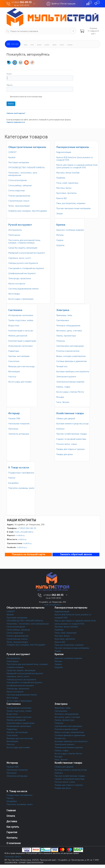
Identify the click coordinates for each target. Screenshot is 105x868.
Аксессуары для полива (20, 382)
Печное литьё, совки (66, 444)
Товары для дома (64, 454)
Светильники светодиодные (70, 346)
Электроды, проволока (20, 278)
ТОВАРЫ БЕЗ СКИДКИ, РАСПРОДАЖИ (28, 211)
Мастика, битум (64, 188)
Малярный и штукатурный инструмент (27, 253)
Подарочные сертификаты (21, 473)
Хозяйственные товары (70, 413)
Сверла (60, 240)
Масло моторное (17, 284)
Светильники (63, 320)
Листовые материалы (19, 162)
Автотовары (14, 294)
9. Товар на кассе (19, 468)
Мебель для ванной (18, 336)
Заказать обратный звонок (76, 554)
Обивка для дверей (66, 418)
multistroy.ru (22, 547)
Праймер (61, 178)
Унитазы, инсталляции (19, 356)
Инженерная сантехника (20, 346)
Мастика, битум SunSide (68, 173)
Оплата (32, 45)
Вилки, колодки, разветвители (71, 356)
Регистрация (68, 4)
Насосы (12, 377)
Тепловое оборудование (68, 326)
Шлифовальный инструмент (22, 273)
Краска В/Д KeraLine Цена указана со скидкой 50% (75, 159)
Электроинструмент (66, 377)
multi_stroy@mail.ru (24, 532)
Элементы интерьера (19, 434)
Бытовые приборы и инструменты (73, 371)
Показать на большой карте (28, 554)
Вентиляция (14, 371)
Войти (55, 4)
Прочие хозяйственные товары (71, 434)
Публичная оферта (13, 857)
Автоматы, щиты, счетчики (69, 331)
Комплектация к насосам (21, 331)
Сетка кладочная (16, 190)
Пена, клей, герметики (67, 183)
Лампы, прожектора (66, 336)
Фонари (60, 397)
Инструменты (15, 230)
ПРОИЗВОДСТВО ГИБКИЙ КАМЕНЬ (27, 167)
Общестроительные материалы (27, 147)
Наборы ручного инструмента (23, 263)
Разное (12, 478)
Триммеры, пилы (64, 315)
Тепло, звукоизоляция (19, 206)
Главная (25, 45)
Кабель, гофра (63, 387)
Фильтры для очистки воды (21, 366)
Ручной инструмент (20, 225)
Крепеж (61, 225)
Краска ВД (61, 198)
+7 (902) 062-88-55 (27, 528)
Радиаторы (14, 351)
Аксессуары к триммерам (21, 299)
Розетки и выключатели (68, 351)
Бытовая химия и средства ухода (72, 424)
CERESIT (12, 152)
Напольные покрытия (19, 424)
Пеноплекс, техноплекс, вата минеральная (23, 174)
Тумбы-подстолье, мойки (21, 320)
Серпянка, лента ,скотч (20, 258)
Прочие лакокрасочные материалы (73, 208)
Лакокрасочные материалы (73, 147)
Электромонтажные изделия (70, 382)
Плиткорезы (14, 235)
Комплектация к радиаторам (22, 341)
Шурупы (60, 245)
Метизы (60, 235)
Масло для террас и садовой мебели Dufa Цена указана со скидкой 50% (77, 166)
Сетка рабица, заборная (20, 185)
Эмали (59, 214)
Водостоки (14, 326)
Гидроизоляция (64, 152)
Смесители (14, 361)
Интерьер (14, 413)
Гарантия (54, 45)
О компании (70, 45)
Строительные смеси (19, 201)
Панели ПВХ (14, 418)
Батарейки (13, 483)
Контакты (62, 45)
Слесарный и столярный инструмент (26, 268)
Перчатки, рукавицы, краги (21, 488)
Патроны (61, 341)
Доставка (39, 45)
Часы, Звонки (63, 402)
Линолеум (13, 429)
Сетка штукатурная (17, 180)
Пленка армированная (19, 196)
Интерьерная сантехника (21, 315)
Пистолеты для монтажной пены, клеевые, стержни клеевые (24, 241)
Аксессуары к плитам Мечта (70, 392)
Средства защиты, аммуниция (23, 248)
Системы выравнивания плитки (23, 289)
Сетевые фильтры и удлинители (71, 361)
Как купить (47, 45)
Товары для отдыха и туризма (70, 449)
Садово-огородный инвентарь (71, 439)
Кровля (12, 157)
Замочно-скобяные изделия (70, 230)
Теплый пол (62, 366)
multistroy (20, 535)
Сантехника (15, 310)
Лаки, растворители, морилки (71, 203)
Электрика (63, 310)
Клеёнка (60, 429)
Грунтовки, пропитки (66, 193)
